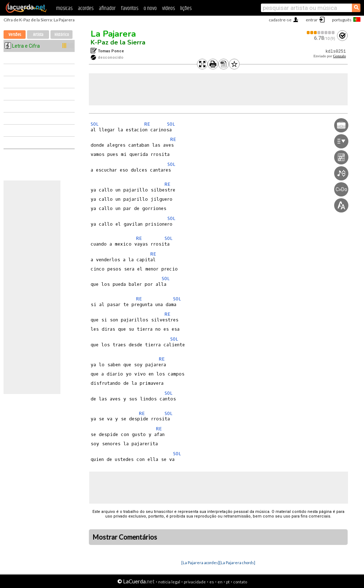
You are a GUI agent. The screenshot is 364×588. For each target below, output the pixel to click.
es (212, 582)
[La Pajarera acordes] (200, 563)
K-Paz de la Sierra (118, 42)
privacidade (195, 582)
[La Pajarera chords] (237, 563)
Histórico (62, 35)
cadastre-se (280, 20)
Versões (15, 35)
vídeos (168, 8)
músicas (64, 8)
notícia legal (169, 582)
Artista (38, 35)
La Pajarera (113, 34)
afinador (107, 8)
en (220, 582)
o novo (150, 8)
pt (228, 582)
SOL (95, 124)
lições (186, 8)
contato (240, 582)
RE (147, 124)
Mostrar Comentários (125, 537)
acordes (86, 8)
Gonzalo (339, 56)
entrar (312, 20)
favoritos (130, 8)
